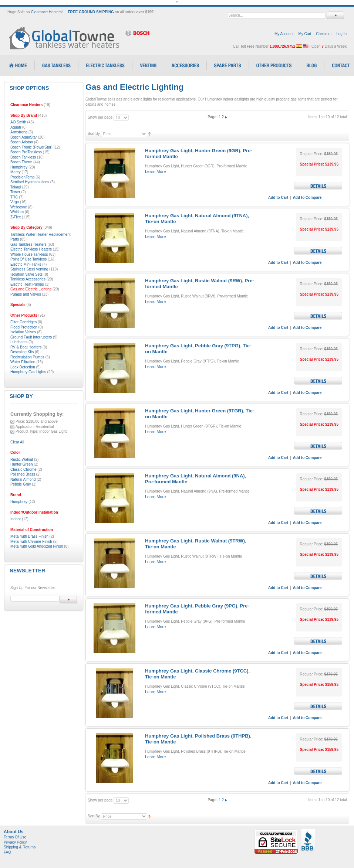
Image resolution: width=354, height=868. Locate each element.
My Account (284, 34)
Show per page (100, 117)
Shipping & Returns (20, 847)
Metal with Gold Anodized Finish (37, 546)
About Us (14, 832)
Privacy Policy (15, 842)
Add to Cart (278, 198)
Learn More (155, 171)
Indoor (16, 519)
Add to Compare (307, 198)
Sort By (94, 134)
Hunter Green (22, 464)
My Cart (305, 34)
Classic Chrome (23, 469)
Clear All (17, 442)
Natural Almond (23, 479)
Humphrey (19, 502)
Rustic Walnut (22, 459)
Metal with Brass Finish (29, 536)
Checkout (324, 34)
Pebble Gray (21, 484)
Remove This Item (12, 422)
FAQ (7, 852)
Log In (341, 34)
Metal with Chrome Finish (31, 542)
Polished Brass (23, 474)
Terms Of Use (15, 837)
